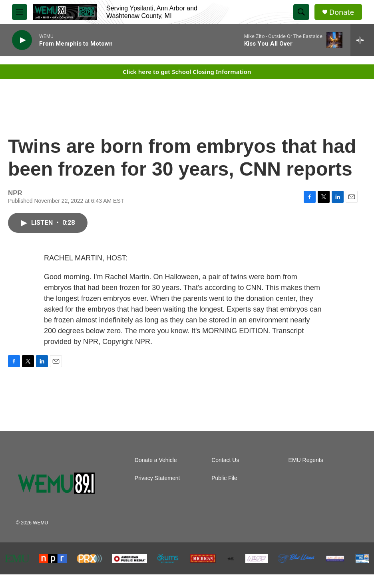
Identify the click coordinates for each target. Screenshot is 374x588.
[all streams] (362, 40)
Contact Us (225, 460)
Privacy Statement (157, 478)
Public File (224, 478)
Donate (342, 12)
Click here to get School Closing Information (187, 72)
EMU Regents (306, 460)
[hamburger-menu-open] (20, 12)
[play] (22, 40)
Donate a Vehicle (156, 460)
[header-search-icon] (301, 12)
